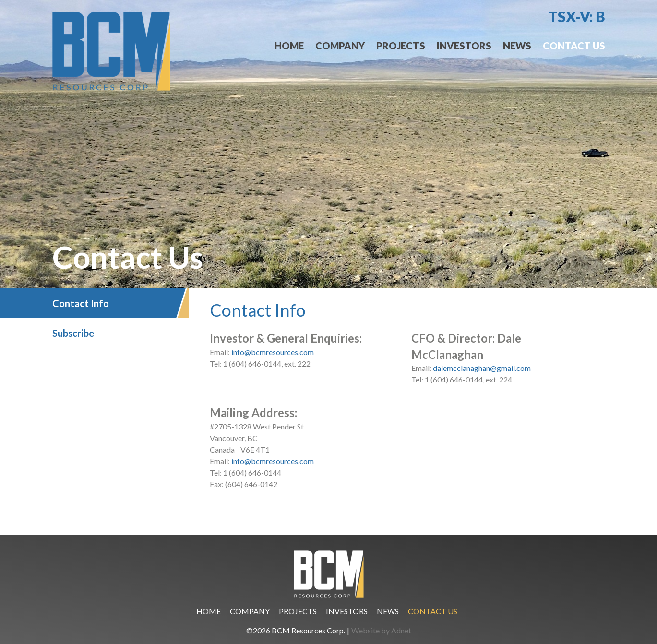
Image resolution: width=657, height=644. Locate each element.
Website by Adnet (381, 630)
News (517, 46)
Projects (401, 46)
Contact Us (574, 46)
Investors (464, 46)
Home (289, 46)
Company (340, 46)
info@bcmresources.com (273, 352)
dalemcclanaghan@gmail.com (482, 368)
